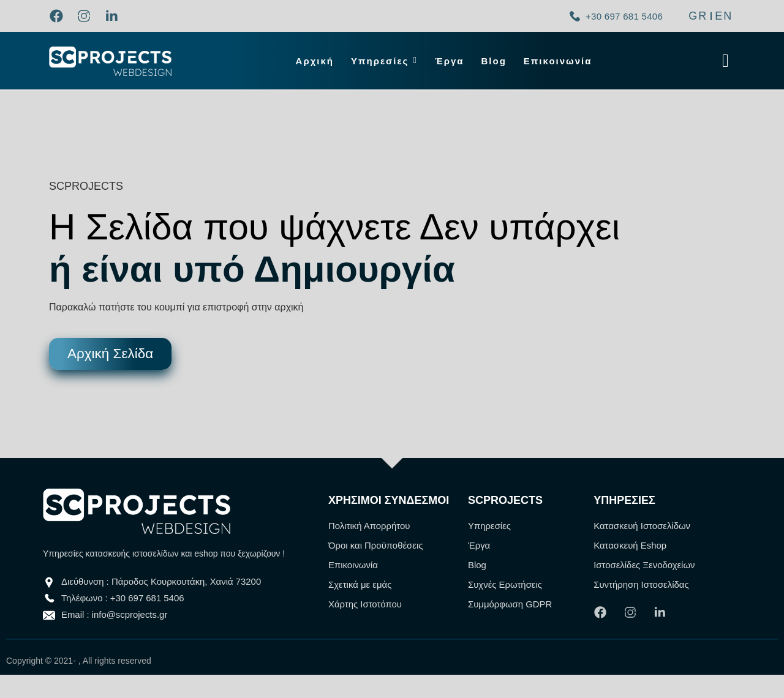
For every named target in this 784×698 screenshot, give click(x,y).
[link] (60, 16)
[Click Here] (726, 61)
